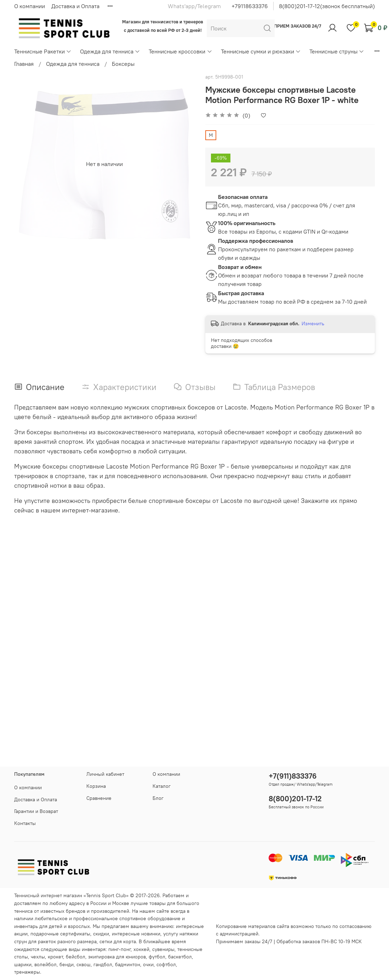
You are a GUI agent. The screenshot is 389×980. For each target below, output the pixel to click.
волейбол (45, 964)
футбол (157, 957)
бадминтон (128, 964)
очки (148, 964)
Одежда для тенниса (110, 51)
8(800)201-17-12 (295, 799)
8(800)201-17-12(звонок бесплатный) (327, 6)
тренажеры (27, 972)
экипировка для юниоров (117, 957)
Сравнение (99, 798)
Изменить (313, 323)
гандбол (103, 964)
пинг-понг (119, 949)
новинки (151, 934)
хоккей (141, 949)
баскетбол (180, 957)
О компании (30, 6)
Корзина (96, 786)
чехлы (38, 957)
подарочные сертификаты (60, 934)
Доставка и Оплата (75, 6)
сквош (84, 964)
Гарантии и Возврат (36, 811)
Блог (158, 798)
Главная (24, 64)
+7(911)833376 (293, 776)
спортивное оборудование (150, 918)
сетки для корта (118, 941)
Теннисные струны (337, 51)
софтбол (166, 964)
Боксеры (123, 64)
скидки (101, 934)
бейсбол (76, 957)
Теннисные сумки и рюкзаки (261, 51)
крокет (55, 957)
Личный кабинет (105, 774)
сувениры (163, 949)
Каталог (162, 786)
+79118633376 (250, 6)
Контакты (25, 823)
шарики (23, 964)
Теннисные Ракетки (43, 51)
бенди (67, 964)
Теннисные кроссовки (180, 51)
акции (21, 934)
